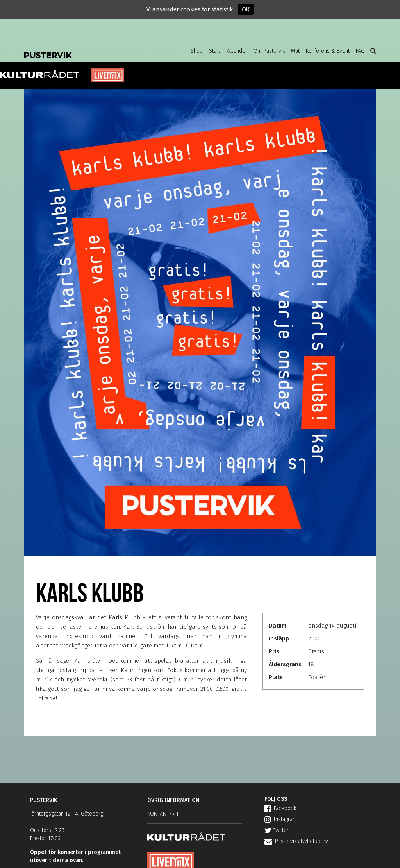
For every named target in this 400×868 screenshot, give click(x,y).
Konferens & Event (328, 51)
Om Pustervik (269, 51)
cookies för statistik (207, 9)
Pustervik (87, 49)
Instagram (281, 819)
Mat (295, 51)
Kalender (237, 51)
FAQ (360, 51)
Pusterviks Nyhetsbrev (296, 841)
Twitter (277, 830)
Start (214, 51)
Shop (197, 51)
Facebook (280, 808)
